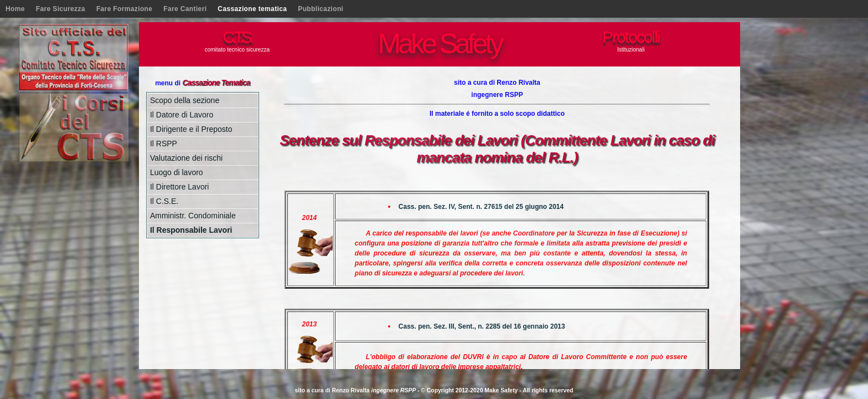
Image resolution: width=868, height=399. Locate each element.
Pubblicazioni (321, 9)
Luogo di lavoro (177, 172)
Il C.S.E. (164, 201)
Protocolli (631, 37)
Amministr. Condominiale (193, 216)
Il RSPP (164, 144)
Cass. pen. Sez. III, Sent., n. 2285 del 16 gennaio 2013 (482, 326)
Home (15, 9)
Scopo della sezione (185, 100)
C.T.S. (237, 37)
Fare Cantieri (185, 9)
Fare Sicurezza (61, 9)
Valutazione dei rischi (186, 158)
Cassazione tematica (252, 9)
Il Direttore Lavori (180, 187)
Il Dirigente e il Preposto (191, 129)
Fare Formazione (124, 9)
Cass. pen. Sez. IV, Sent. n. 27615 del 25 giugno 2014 (481, 207)
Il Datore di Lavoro (182, 115)
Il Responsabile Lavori (191, 230)
